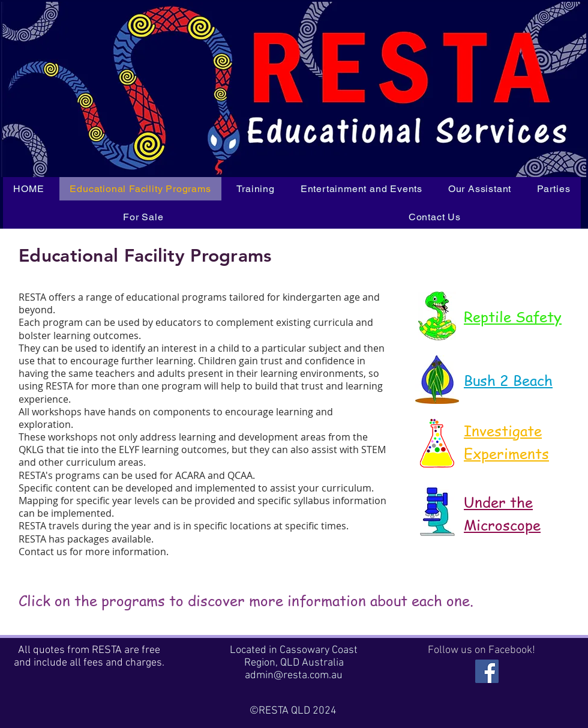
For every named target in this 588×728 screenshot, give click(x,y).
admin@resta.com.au (294, 675)
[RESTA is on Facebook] (487, 671)
